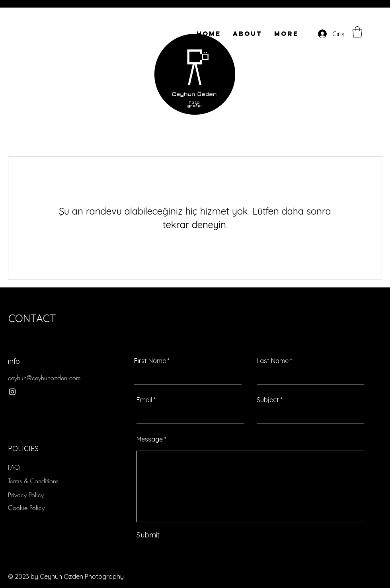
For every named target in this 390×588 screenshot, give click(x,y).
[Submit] (174, 535)
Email (144, 400)
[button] (357, 32)
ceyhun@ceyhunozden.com (44, 378)
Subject (268, 400)
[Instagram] (12, 392)
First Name (150, 361)
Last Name (273, 361)
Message (150, 439)
